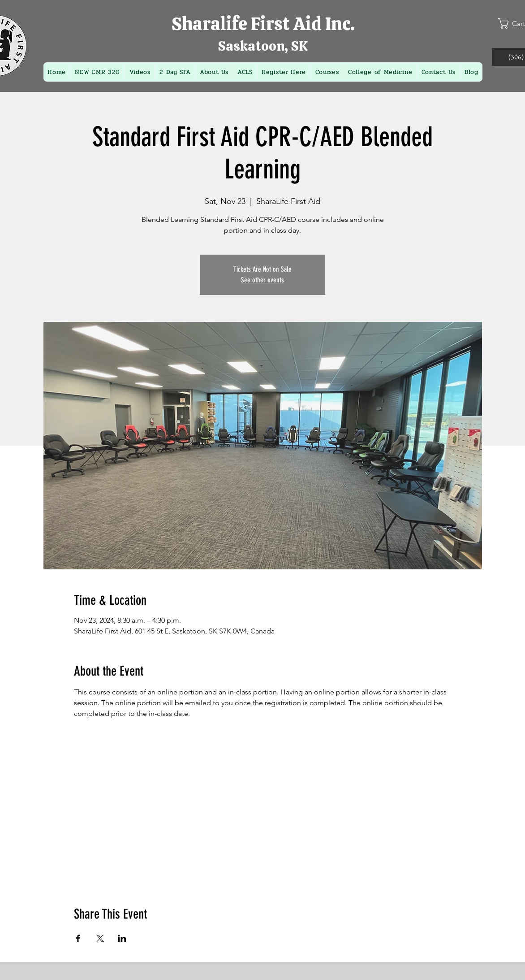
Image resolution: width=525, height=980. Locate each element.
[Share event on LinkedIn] (122, 938)
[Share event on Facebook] (78, 938)
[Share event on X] (100, 938)
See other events (262, 280)
